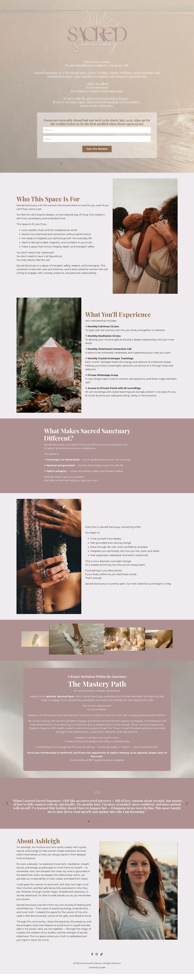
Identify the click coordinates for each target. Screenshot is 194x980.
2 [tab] (93, 826)
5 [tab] (105, 826)
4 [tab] (101, 826)
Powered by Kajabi (97, 973)
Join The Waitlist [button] (97, 149)
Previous (7, 807)
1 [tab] (89, 826)
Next (187, 807)
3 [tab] (97, 826)
